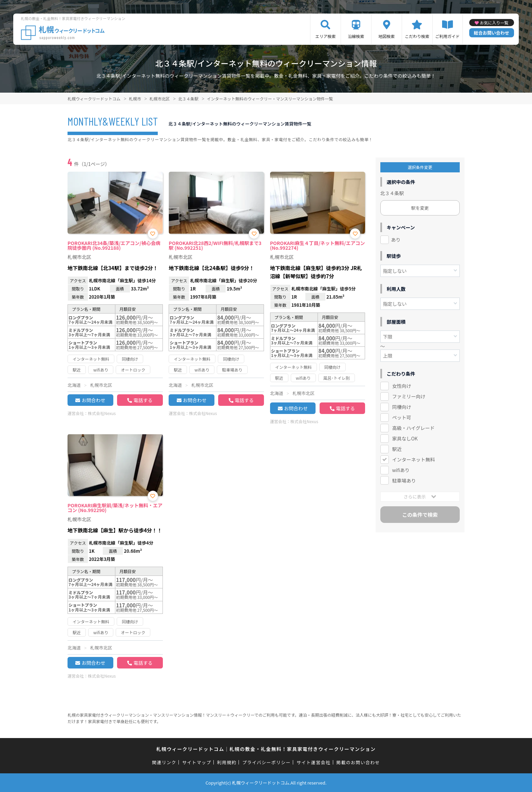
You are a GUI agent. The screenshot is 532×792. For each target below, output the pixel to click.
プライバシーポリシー (267, 762)
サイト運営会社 (313, 762)
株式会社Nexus (102, 413)
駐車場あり (404, 480)
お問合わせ (93, 400)
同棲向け (402, 407)
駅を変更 (420, 208)
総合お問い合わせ (492, 33)
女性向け (402, 386)
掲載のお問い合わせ (358, 762)
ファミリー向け (409, 396)
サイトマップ (197, 762)
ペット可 (402, 417)
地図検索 (386, 36)
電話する (143, 400)
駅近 (397, 449)
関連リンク (164, 762)
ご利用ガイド (448, 36)
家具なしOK (405, 438)
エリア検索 (325, 36)
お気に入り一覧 (494, 23)
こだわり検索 (417, 36)
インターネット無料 (414, 459)
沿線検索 (356, 36)
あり (396, 240)
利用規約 (227, 762)
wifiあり (401, 470)
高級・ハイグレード (413, 428)
